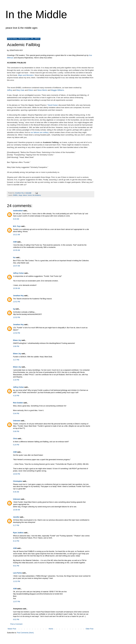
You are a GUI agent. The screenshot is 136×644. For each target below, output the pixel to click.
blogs (20, 195)
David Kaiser (53, 105)
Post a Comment (16, 624)
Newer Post (12, 629)
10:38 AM (16, 288)
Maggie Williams (57, 90)
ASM (15, 242)
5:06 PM (16, 431)
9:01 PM (16, 566)
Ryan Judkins (18, 533)
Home (51, 629)
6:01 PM (16, 619)
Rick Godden (18, 403)
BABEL (16, 195)
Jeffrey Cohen (18, 273)
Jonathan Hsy (18, 296)
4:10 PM (16, 396)
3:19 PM (16, 380)
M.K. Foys (17, 226)
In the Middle (36, 14)
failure (25, 195)
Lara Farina (17, 573)
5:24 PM (16, 445)
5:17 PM (16, 525)
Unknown (17, 421)
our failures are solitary (39, 132)
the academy (37, 195)
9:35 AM (16, 492)
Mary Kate (20, 90)
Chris (15, 439)
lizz (14, 258)
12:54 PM (16, 333)
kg (14, 309)
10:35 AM (16, 250)
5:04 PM (16, 414)
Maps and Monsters (26, 75)
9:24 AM (16, 219)
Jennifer (16, 517)
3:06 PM (16, 346)
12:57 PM (16, 602)
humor (30, 195)
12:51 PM (16, 302)
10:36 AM (16, 510)
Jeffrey (10, 90)
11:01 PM (16, 581)
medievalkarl (18, 211)
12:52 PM (16, 317)
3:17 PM (16, 360)
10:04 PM (16, 474)
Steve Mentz (42, 90)
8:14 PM (16, 541)
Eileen (31, 90)
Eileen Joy (17, 340)
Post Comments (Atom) (25, 633)
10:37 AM (16, 266)
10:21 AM (16, 235)
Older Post (89, 629)
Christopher (18, 481)
